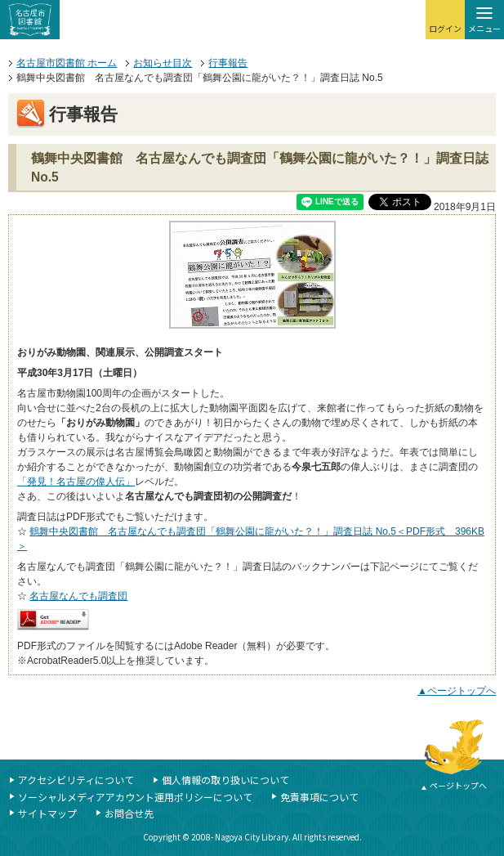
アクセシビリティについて (76, 780)
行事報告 (228, 63)
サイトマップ (47, 813)
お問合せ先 (129, 813)
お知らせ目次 (163, 63)
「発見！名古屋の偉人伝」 (76, 482)
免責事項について (319, 797)
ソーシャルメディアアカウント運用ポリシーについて (135, 797)
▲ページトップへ (457, 691)
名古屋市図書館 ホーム (67, 63)
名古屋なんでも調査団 (78, 596)
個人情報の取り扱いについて (225, 780)
